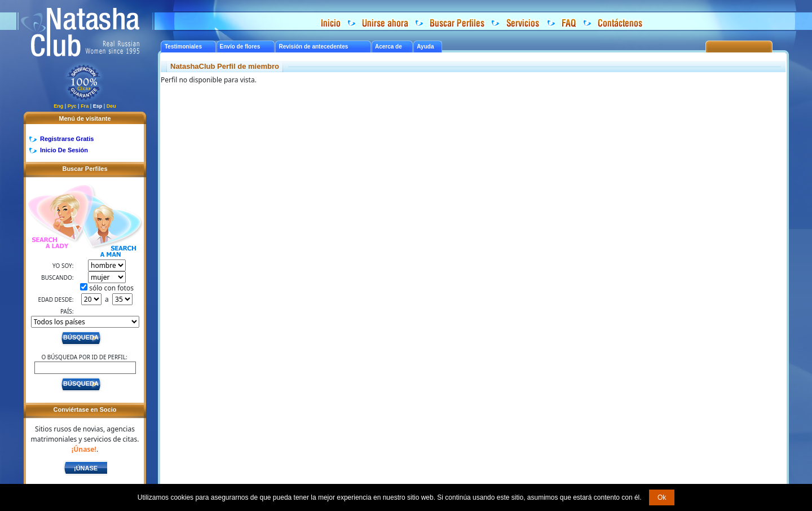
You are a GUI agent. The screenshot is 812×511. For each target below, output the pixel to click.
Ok (662, 497)
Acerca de (389, 47)
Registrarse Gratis (67, 139)
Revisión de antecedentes (313, 47)
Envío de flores (240, 47)
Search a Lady (54, 217)
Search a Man (112, 227)
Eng (58, 106)
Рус (72, 106)
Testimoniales (183, 47)
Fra (85, 106)
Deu (111, 106)
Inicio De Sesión (64, 150)
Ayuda (425, 47)
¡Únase (86, 468)
